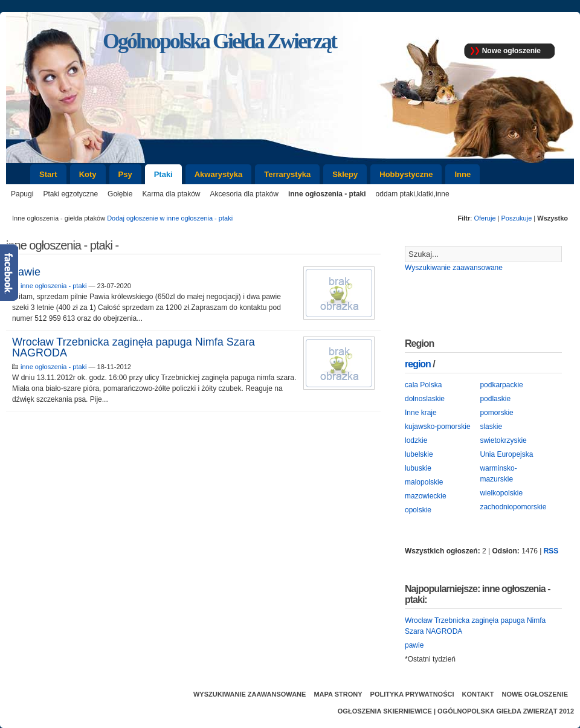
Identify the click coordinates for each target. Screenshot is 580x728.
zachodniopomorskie (513, 507)
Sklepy (345, 174)
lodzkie (416, 440)
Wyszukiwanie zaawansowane (454, 268)
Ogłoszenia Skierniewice (385, 711)
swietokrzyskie (503, 440)
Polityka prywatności (412, 694)
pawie (26, 272)
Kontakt (478, 694)
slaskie (491, 427)
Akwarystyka (219, 174)
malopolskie (424, 482)
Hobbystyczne (406, 174)
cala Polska (423, 385)
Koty (88, 174)
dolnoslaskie (425, 399)
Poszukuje (517, 218)
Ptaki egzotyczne (70, 194)
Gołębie (120, 194)
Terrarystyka (287, 174)
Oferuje (485, 218)
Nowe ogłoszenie (511, 51)
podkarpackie (501, 385)
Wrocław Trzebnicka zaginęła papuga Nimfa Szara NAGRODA (134, 347)
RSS (551, 551)
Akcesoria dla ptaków (244, 194)
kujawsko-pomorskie (438, 427)
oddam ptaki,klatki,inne (413, 194)
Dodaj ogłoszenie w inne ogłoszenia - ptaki (170, 218)
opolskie (418, 510)
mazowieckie (426, 496)
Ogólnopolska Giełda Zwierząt (497, 711)
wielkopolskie (501, 493)
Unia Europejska (506, 454)
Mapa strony (338, 694)
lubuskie (418, 468)
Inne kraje (421, 413)
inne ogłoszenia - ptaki (327, 194)
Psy (125, 174)
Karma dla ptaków (171, 194)
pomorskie (496, 413)
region (418, 364)
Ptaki (163, 174)
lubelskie (419, 454)
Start (48, 174)
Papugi (22, 194)
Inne (462, 174)
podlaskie (495, 399)
